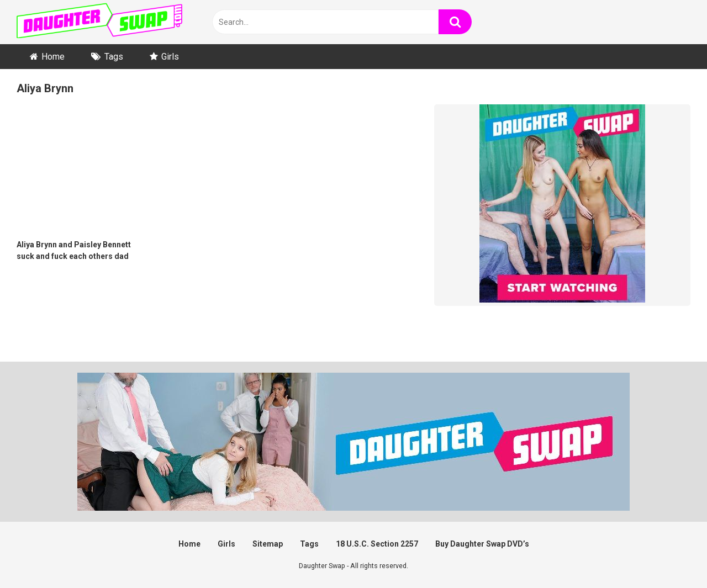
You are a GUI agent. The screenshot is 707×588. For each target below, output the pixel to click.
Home (53, 57)
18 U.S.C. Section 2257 (377, 544)
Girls (170, 57)
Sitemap (268, 544)
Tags (114, 57)
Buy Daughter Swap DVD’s (482, 544)
